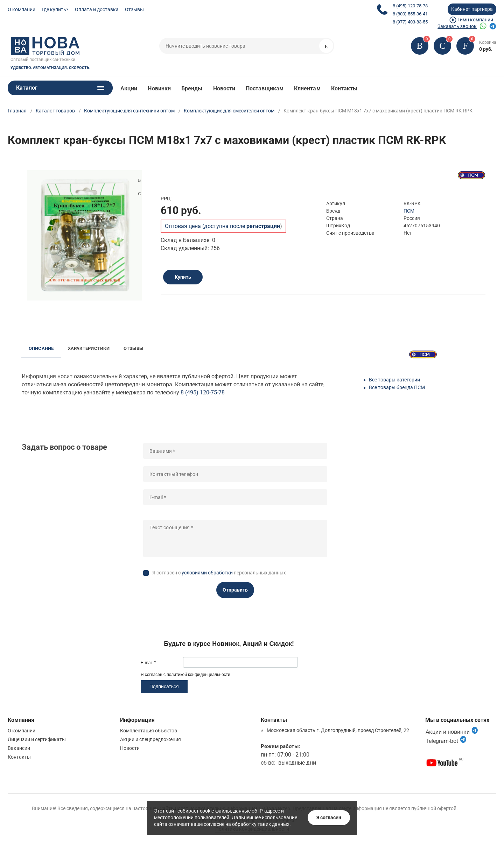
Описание (41, 348)
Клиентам (307, 88)
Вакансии (19, 748)
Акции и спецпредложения (150, 739)
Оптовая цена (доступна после (222, 226)
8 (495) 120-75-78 (410, 6)
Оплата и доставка (97, 9)
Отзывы (134, 9)
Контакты (344, 88)
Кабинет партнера (472, 9)
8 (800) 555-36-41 (410, 14)
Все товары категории (394, 380)
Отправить (235, 590)
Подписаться (164, 686)
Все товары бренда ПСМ (397, 387)
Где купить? (55, 9)
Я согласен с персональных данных (219, 573)
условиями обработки (207, 573)
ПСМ (409, 211)
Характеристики (89, 348)
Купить (183, 277)
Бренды (192, 88)
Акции (129, 88)
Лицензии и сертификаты (37, 739)
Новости (224, 88)
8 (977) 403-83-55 (410, 22)
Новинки (159, 88)
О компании (22, 9)
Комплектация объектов (149, 731)
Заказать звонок (457, 26)
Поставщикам (265, 88)
